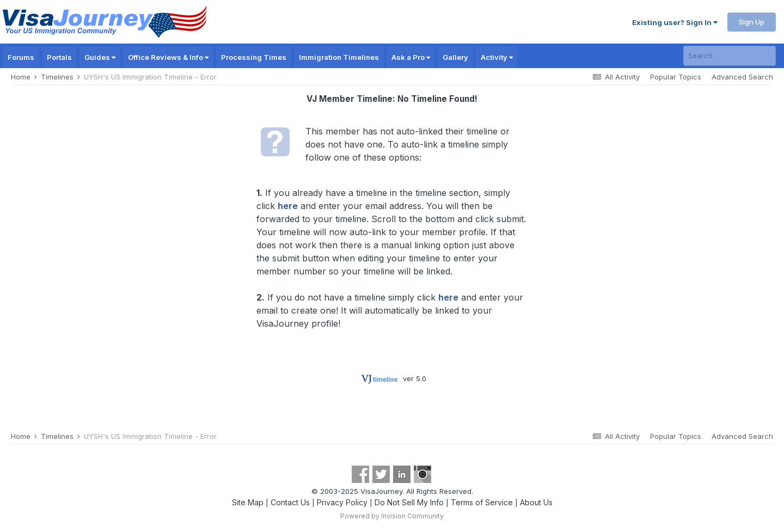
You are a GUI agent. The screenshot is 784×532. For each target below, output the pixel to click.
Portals (59, 57)
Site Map (248, 502)
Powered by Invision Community (392, 516)
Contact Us (290, 502)
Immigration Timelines (339, 57)
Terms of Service (482, 502)
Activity (497, 57)
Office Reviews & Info (168, 57)
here (288, 206)
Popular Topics (676, 77)
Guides (100, 57)
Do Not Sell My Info (409, 502)
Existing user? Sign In (675, 22)
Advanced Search (742, 77)
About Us (536, 502)
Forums (21, 57)
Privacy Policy (342, 502)
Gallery (455, 57)
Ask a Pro (411, 57)
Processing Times (254, 57)
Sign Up (752, 22)
